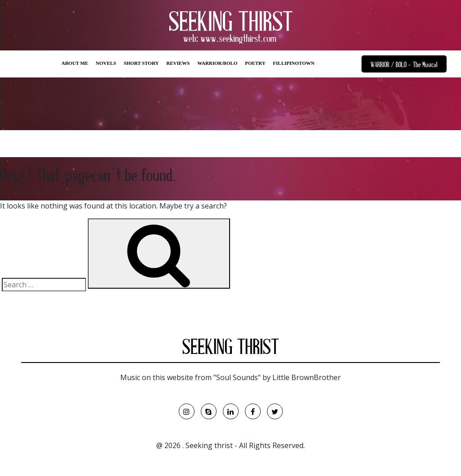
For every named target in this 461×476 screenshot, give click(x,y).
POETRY (255, 63)
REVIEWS (178, 63)
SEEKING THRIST (230, 349)
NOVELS (106, 63)
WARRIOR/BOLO (217, 63)
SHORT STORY (141, 63)
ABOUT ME (75, 63)
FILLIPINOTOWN (294, 63)
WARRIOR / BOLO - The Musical (404, 65)
